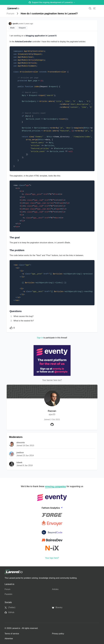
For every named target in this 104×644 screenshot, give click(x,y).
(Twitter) (10, 608)
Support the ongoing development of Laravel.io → (52, 2)
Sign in (40, 338)
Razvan (52, 413)
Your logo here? (52, 558)
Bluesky (57, 608)
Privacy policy (58, 634)
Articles (55, 589)
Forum (10, 14)
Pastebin (9, 594)
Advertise (9, 639)
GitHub (9, 612)
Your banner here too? (52, 380)
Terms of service (12, 634)
